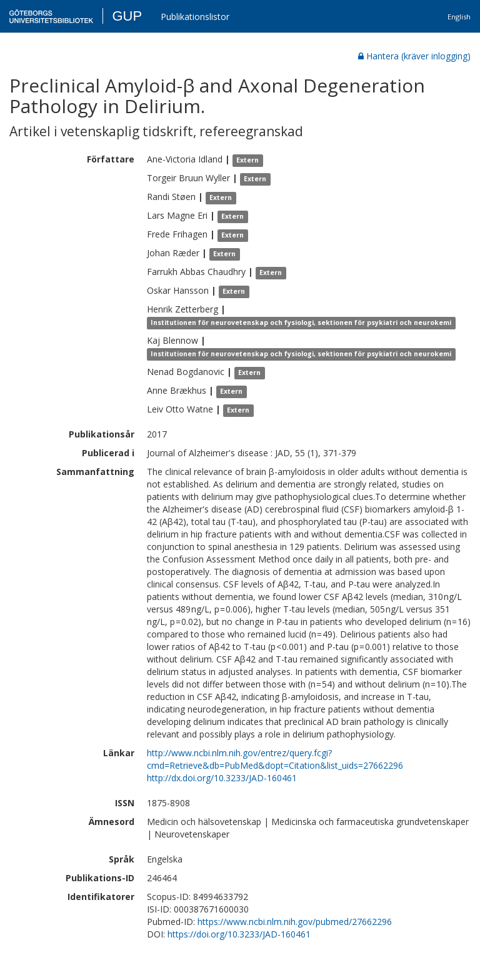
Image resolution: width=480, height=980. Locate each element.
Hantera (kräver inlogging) (414, 56)
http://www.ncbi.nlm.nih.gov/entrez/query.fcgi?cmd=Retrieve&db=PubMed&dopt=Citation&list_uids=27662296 (275, 759)
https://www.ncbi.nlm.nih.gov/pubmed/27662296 (295, 922)
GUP (127, 16)
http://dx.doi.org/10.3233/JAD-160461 (222, 778)
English (459, 17)
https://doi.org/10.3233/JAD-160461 (239, 934)
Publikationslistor (195, 17)
